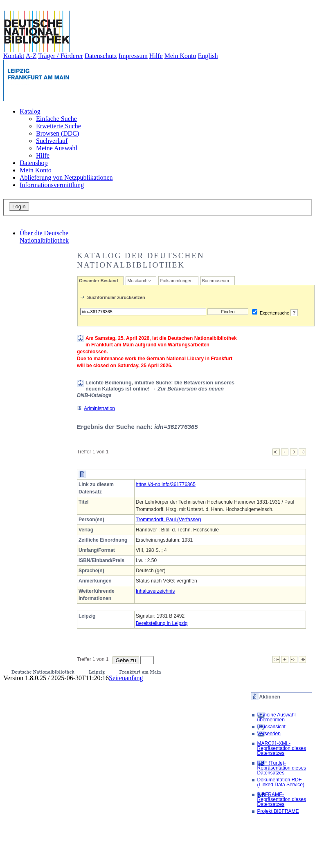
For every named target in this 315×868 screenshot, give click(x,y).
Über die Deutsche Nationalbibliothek (44, 237)
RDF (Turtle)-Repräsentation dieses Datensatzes (282, 768)
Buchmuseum (216, 281)
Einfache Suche (56, 119)
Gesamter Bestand (98, 281)
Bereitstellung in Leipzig (162, 623)
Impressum (133, 56)
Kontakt (14, 56)
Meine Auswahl (57, 148)
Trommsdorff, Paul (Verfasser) (169, 520)
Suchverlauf (52, 141)
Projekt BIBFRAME (278, 811)
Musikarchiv (139, 281)
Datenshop (34, 163)
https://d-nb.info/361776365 (166, 484)
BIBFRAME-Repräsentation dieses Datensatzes (282, 799)
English (208, 56)
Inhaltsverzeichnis (155, 591)
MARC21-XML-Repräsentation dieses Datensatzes (282, 748)
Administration (96, 408)
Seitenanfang (126, 678)
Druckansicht (271, 727)
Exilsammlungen (176, 281)
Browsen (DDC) (57, 133)
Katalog (30, 111)
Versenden (269, 734)
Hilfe (156, 56)
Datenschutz (101, 56)
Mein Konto (180, 56)
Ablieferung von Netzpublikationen (66, 177)
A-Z (31, 56)
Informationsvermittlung (52, 185)
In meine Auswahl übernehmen (277, 717)
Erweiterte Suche (59, 126)
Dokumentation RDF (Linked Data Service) (281, 782)
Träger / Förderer (61, 56)
